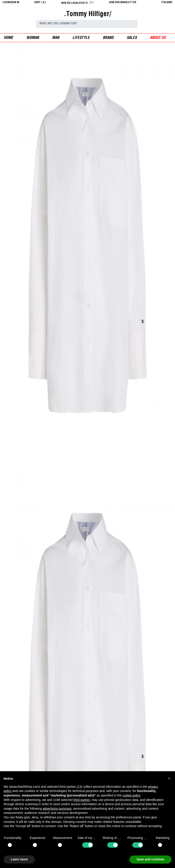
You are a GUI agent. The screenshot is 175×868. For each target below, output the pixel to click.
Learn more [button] (19, 859)
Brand (108, 38)
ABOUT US (158, 38)
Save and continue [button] (150, 859)
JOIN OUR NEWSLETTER (122, 2)
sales (132, 38)
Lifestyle (81, 38)
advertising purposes (57, 809)
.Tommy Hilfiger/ (87, 15)
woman (33, 38)
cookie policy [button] (131, 795)
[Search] (87, 24)
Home (8, 38)
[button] (169, 778)
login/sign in (11, 2)
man (56, 38)
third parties (82, 800)
